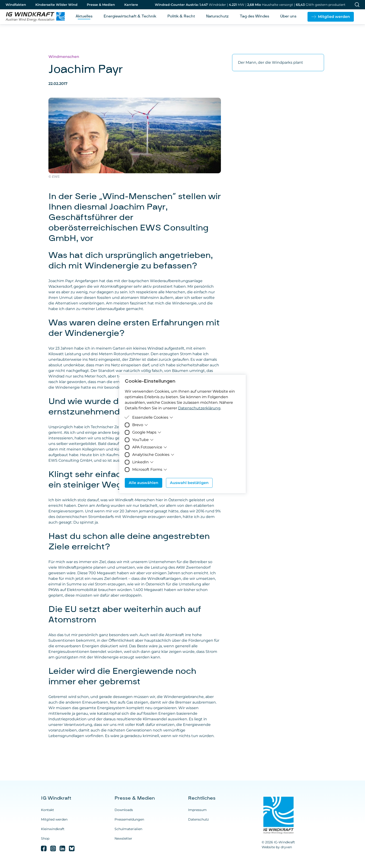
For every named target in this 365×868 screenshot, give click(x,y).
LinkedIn (143, 462)
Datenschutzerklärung (199, 408)
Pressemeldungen (129, 819)
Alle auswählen (144, 483)
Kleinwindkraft (53, 829)
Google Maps (147, 432)
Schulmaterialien (128, 829)
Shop (45, 838)
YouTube (143, 440)
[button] (331, 17)
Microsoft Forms (150, 469)
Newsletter (123, 838)
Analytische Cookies (153, 455)
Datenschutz (198, 819)
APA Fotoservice (150, 447)
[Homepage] (34, 17)
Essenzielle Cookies (153, 417)
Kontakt (47, 810)
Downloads (124, 810)
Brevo (140, 425)
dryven (286, 847)
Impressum (197, 810)
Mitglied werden (54, 819)
